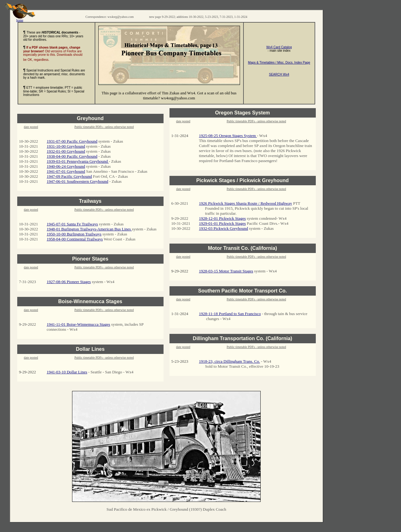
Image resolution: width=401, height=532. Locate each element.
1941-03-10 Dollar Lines (67, 372)
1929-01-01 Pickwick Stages (222, 223)
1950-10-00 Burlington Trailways (74, 234)
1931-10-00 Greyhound (66, 146)
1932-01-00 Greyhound (66, 151)
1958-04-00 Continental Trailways (75, 239)
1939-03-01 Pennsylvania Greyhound (78, 161)
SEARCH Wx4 (279, 74)
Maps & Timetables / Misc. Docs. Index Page (279, 63)
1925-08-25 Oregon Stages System (228, 136)
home (20, 19)
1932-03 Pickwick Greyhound (224, 228)
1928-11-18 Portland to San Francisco (230, 314)
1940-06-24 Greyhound (66, 166)
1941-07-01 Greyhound (66, 171)
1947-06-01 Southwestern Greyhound (77, 181)
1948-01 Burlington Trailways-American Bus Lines (89, 229)
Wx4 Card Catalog (279, 47)
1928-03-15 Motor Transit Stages (226, 271)
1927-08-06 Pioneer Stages (69, 282)
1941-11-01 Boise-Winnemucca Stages (78, 324)
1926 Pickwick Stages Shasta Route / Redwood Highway (245, 203)
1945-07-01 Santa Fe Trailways (72, 224)
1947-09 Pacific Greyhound (69, 176)
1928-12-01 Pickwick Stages (222, 218)
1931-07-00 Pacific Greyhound (72, 141)
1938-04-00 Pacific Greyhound (72, 156)
